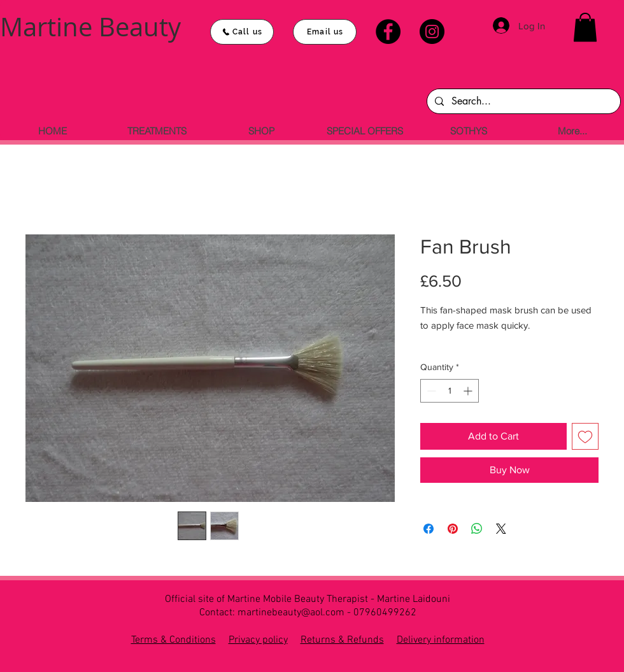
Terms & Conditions (174, 640)
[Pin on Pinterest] (453, 529)
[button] (585, 27)
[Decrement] (430, 391)
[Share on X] (501, 529)
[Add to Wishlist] (585, 436)
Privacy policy (258, 640)
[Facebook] (388, 32)
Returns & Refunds (342, 640)
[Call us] (242, 32)
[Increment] (469, 391)
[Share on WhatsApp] (477, 529)
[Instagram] (432, 32)
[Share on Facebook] (429, 529)
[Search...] (522, 101)
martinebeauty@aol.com (291, 613)
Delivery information (441, 640)
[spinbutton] (450, 391)
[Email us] (325, 32)
